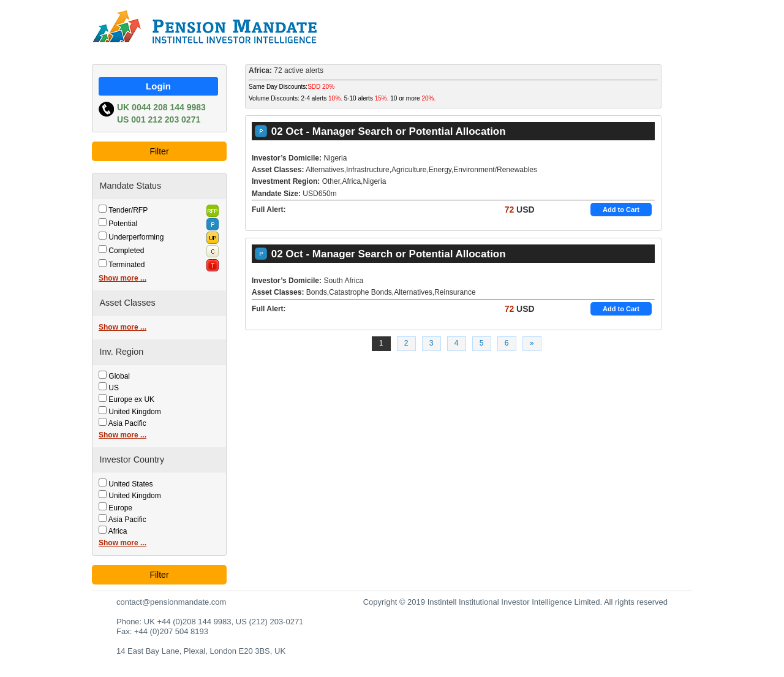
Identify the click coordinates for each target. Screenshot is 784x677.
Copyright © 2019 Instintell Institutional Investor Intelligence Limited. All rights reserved (515, 602)
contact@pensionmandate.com (171, 602)
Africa (118, 531)
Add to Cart (621, 210)
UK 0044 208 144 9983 (161, 107)
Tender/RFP (128, 210)
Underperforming (136, 237)
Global (119, 376)
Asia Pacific (127, 423)
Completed (126, 251)
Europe (120, 508)
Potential (123, 224)
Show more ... (123, 278)
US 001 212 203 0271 (159, 119)
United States (130, 484)
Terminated (126, 265)
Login (158, 86)
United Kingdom (134, 412)
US (114, 388)
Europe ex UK (131, 399)
